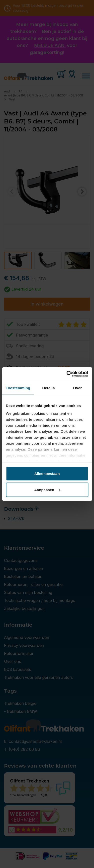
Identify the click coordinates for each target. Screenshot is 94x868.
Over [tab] (78, 388)
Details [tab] (48, 388)
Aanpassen (47, 490)
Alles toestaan (47, 473)
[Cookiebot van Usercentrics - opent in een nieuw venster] (67, 374)
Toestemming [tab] (18, 388)
